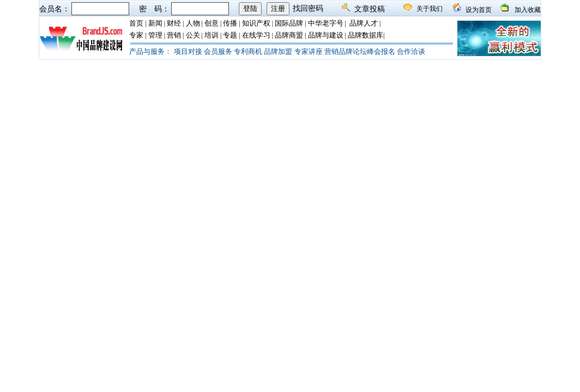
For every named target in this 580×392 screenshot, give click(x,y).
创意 (212, 23)
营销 (174, 35)
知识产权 (256, 23)
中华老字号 (326, 23)
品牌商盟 (289, 35)
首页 (136, 23)
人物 (193, 23)
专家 (136, 35)
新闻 (155, 23)
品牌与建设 (326, 35)
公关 (193, 35)
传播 (230, 23)
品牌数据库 (365, 35)
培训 (212, 35)
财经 (174, 23)
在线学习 (256, 35)
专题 (230, 35)
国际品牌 (289, 23)
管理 (155, 35)
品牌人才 (364, 23)
